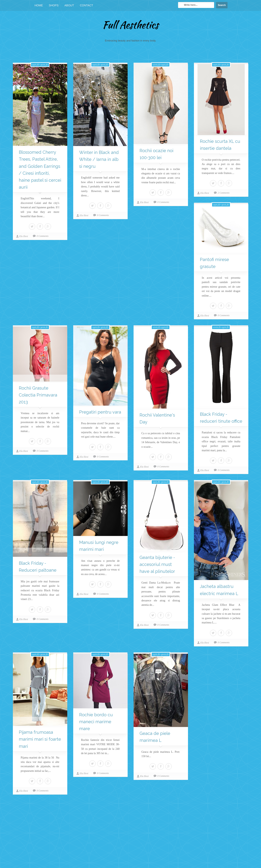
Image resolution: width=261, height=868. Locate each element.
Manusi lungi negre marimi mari (99, 546)
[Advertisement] (131, 834)
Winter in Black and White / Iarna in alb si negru (99, 159)
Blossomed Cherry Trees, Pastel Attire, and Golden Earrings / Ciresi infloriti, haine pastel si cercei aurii (40, 170)
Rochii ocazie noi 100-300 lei (156, 154)
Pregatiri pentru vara (100, 412)
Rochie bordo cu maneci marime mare (96, 722)
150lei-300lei (40, 65)
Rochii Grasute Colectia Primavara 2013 (38, 395)
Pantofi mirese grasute (214, 263)
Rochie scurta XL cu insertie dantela (220, 145)
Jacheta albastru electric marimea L (219, 590)
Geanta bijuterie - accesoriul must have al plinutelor (157, 564)
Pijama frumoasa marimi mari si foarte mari (40, 739)
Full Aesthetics (130, 25)
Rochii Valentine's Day (157, 418)
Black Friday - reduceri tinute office (221, 418)
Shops (54, 5)
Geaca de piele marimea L (155, 737)
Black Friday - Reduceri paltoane (38, 567)
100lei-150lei (161, 65)
